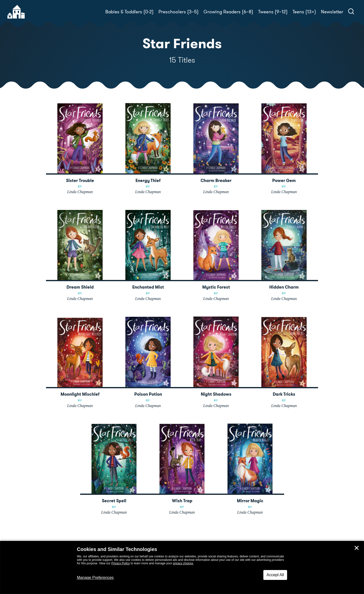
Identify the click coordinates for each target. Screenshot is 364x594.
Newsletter (332, 12)
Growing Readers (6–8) (228, 12)
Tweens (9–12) (273, 12)
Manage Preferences (95, 578)
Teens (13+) (304, 12)
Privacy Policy (121, 563)
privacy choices (183, 563)
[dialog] (182, 568)
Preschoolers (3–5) (179, 12)
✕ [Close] (357, 548)
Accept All (275, 575)
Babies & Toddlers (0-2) (129, 12)
